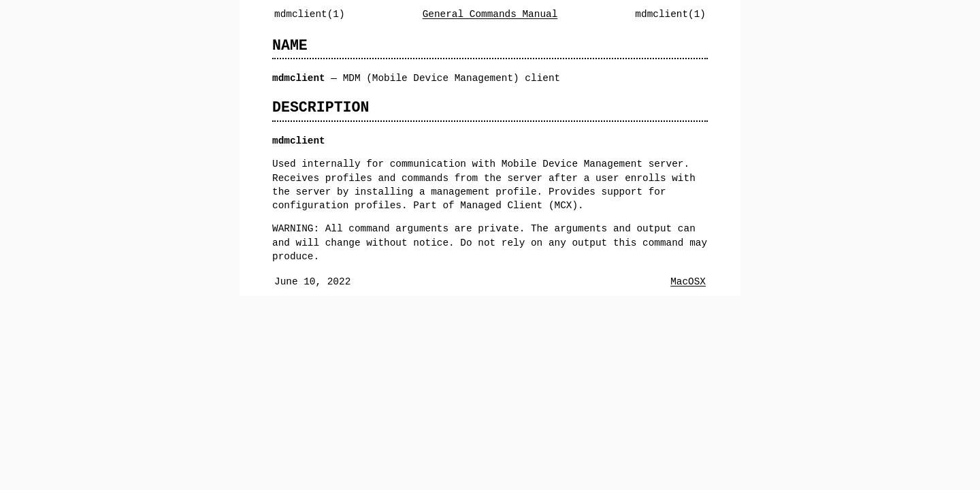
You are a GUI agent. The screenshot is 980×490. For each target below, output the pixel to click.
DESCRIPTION (321, 107)
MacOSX (688, 281)
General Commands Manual (490, 14)
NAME (290, 45)
